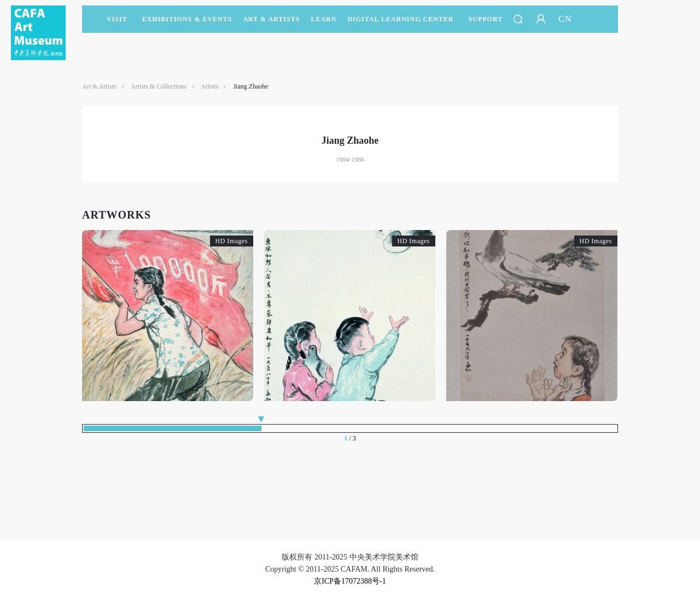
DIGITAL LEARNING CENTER (400, 19)
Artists (209, 86)
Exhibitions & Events (187, 24)
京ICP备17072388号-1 (350, 581)
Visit (117, 19)
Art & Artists (271, 24)
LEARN (323, 24)
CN (565, 19)
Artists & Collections (159, 86)
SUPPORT (486, 24)
